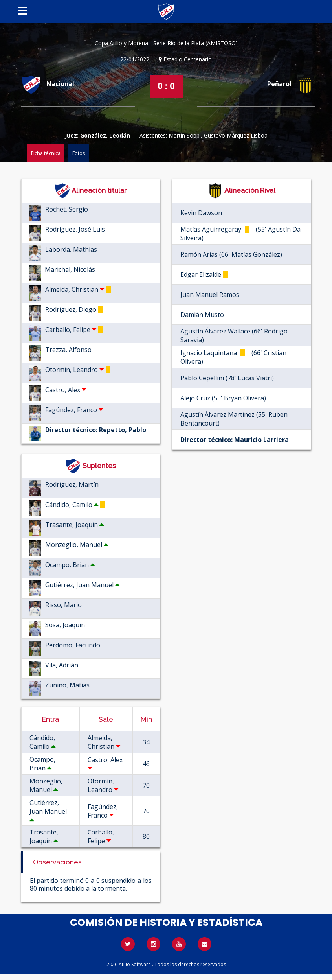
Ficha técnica (46, 153)
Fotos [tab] (79, 153)
